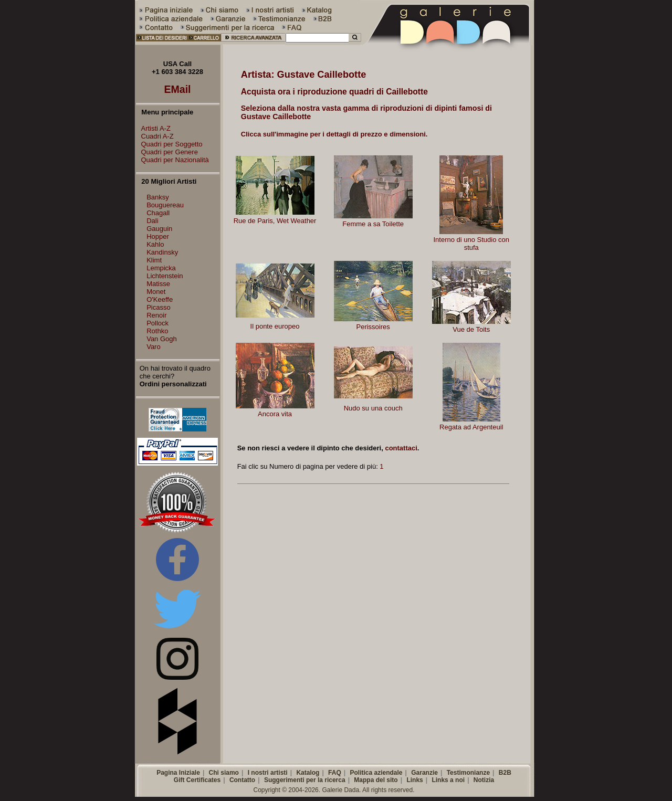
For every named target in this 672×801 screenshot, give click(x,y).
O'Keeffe (160, 299)
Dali (152, 221)
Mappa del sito (376, 780)
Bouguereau (165, 205)
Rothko (157, 331)
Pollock (157, 323)
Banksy (158, 197)
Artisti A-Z (153, 128)
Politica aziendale (376, 773)
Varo (154, 347)
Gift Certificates (197, 780)
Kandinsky (162, 252)
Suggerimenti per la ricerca (305, 780)
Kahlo (155, 244)
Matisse (158, 284)
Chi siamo (224, 773)
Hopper (158, 236)
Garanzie (424, 773)
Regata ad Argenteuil (471, 427)
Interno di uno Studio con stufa (471, 244)
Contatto (242, 780)
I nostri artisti (268, 773)
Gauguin (159, 229)
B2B (505, 773)
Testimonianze (468, 773)
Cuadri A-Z (155, 136)
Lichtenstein (165, 276)
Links (414, 780)
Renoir (156, 315)
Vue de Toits (471, 329)
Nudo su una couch (373, 408)
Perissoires (373, 327)
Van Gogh (162, 339)
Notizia (484, 780)
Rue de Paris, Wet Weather (275, 221)
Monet (156, 292)
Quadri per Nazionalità (172, 160)
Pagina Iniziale (178, 773)
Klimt (154, 260)
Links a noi (448, 780)
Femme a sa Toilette (373, 224)
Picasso (159, 307)
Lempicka (161, 268)
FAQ (335, 773)
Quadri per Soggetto (169, 144)
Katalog (308, 773)
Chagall (158, 213)
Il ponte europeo (275, 326)
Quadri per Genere (167, 152)
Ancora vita (275, 414)
